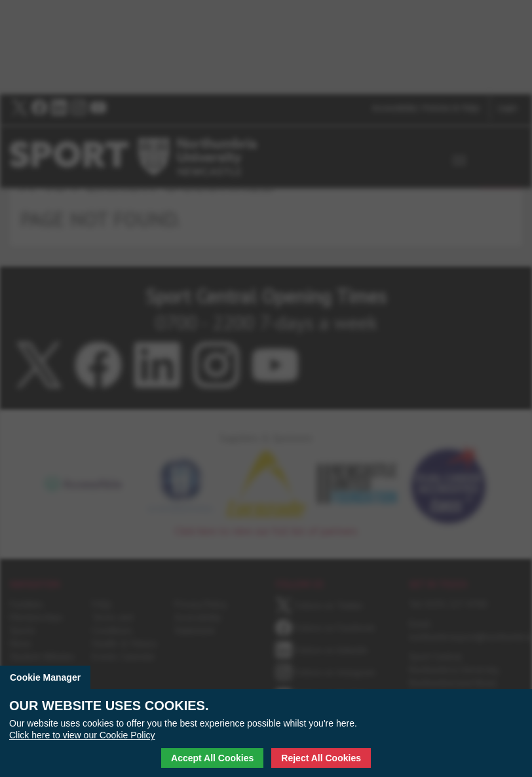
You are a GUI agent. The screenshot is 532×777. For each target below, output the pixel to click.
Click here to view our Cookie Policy (82, 735)
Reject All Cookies (321, 758)
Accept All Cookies (212, 758)
